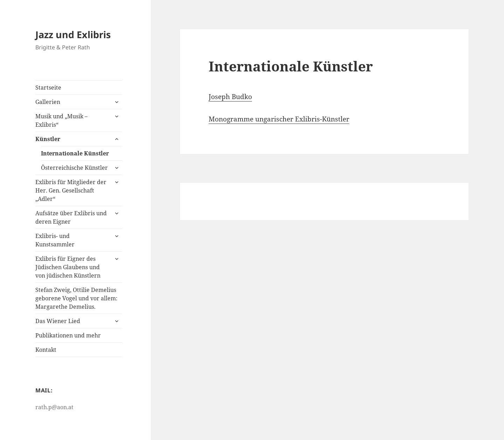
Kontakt (46, 350)
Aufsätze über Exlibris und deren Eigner (71, 217)
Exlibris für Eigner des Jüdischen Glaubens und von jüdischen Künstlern (68, 267)
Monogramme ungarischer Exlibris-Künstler (279, 119)
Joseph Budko (230, 97)
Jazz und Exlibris (73, 34)
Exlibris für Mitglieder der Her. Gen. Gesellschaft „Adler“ (71, 190)
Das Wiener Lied (58, 321)
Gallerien (48, 102)
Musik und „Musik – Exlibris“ (61, 120)
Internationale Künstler (75, 153)
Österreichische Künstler (74, 168)
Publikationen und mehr (68, 335)
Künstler (48, 139)
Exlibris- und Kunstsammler (55, 240)
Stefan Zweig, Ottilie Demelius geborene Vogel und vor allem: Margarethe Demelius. (76, 298)
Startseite (48, 88)
